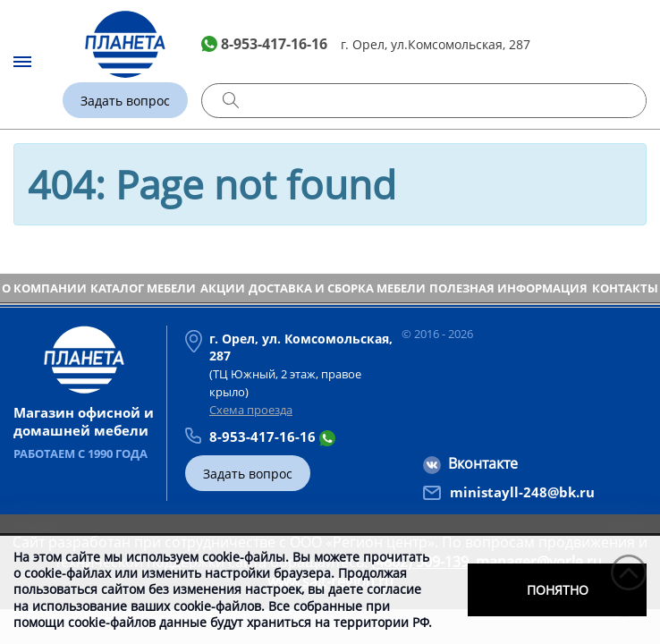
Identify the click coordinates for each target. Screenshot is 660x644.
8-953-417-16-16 (274, 44)
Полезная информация (508, 288)
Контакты (625, 288)
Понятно (558, 590)
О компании (44, 288)
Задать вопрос (125, 101)
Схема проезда (251, 410)
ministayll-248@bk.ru (522, 492)
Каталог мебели (143, 288)
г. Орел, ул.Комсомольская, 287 (436, 44)
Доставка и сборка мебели (337, 288)
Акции (223, 288)
